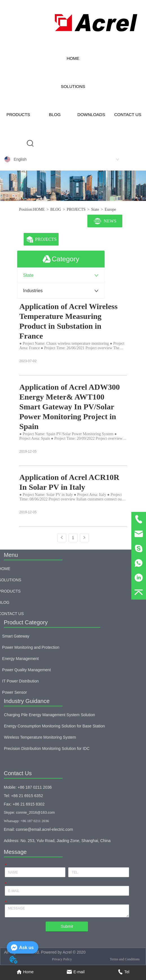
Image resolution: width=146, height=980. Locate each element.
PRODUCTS (18, 114)
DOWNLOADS (91, 114)
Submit (67, 926)
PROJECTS (76, 209)
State (95, 209)
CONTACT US (128, 114)
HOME (73, 58)
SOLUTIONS (73, 86)
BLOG (55, 114)
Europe (110, 209)
